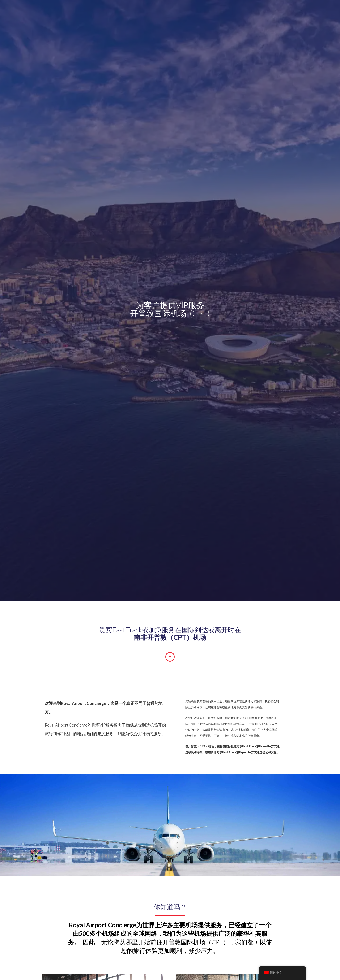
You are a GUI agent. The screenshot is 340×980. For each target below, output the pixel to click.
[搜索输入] (207, 11)
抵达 (84, 9)
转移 (96, 9)
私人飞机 (175, 9)
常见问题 (143, 9)
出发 (71, 9)
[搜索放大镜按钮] (227, 11)
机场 (127, 9)
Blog (159, 9)
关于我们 (112, 9)
